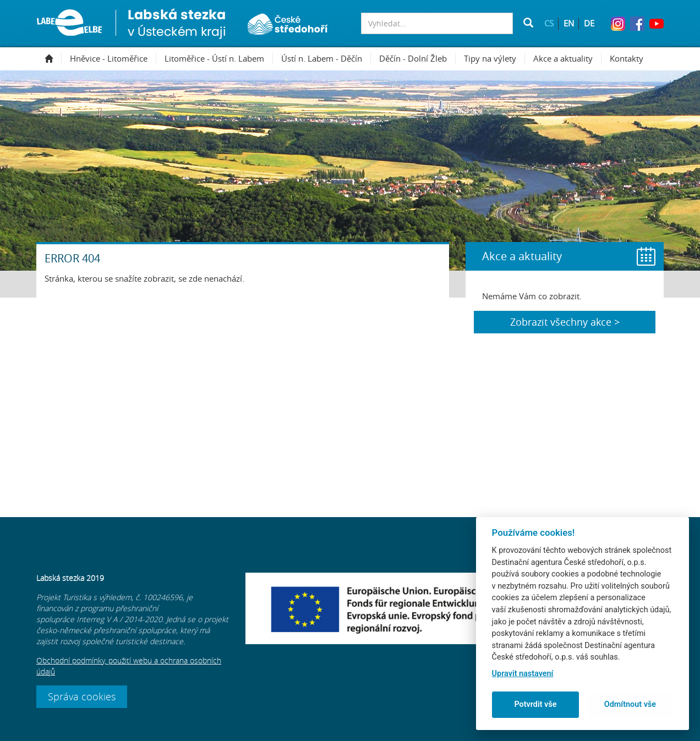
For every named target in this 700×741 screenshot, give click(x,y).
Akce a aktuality (567, 58)
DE (589, 23)
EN (569, 23)
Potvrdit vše (535, 704)
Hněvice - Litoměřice (113, 58)
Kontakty (627, 58)
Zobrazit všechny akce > (565, 322)
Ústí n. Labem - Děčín (326, 58)
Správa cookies (82, 696)
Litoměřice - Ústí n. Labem (219, 58)
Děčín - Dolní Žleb (417, 58)
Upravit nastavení (523, 674)
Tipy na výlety (494, 58)
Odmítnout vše (630, 704)
